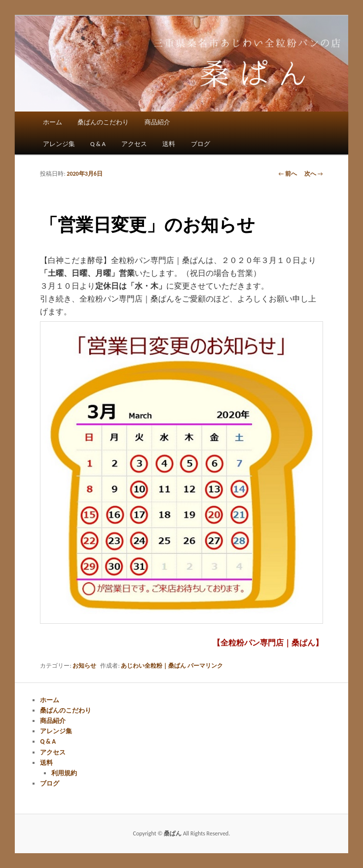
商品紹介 (157, 122)
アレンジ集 (59, 144)
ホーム (53, 122)
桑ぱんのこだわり (103, 122)
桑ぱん (173, 833)
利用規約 (64, 773)
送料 (169, 144)
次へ (314, 174)
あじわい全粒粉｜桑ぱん (153, 666)
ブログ (200, 144)
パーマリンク (205, 666)
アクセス (134, 144)
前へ (288, 174)
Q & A (98, 144)
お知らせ (84, 666)
